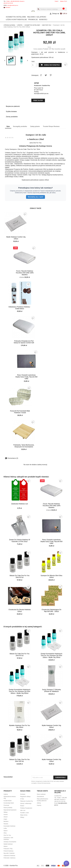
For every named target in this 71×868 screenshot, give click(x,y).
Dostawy (23, 794)
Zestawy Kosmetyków (10, 842)
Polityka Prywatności (26, 808)
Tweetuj (46, 75)
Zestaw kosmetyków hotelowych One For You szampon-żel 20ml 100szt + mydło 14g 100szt (51, 656)
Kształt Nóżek (8, 801)
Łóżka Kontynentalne (16, 20)
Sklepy (6, 812)
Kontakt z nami (25, 813)
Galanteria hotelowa (9, 856)
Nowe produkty (8, 808)
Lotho (5, 828)
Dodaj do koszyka (50, 65)
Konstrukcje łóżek (9, 803)
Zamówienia (40, 797)
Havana (6, 824)
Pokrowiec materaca (9, 858)
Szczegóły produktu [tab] (20, 126)
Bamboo (6, 821)
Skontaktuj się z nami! (35, 197)
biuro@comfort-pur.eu (13, 5)
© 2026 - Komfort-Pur (11, 866)
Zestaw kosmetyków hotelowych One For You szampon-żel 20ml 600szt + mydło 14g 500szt (20, 691)
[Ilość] (34, 65)
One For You (7, 835)
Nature (6, 831)
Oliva (5, 833)
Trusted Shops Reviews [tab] (51, 126)
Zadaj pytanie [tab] (35, 126)
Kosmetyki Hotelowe (16, 17)
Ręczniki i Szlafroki (37, 17)
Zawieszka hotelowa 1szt (20, 504)
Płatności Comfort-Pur (27, 801)
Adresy (39, 803)
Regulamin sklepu (25, 797)
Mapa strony (24, 815)
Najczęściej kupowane (10, 810)
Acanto (6, 814)
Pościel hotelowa (8, 851)
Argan (5, 819)
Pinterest (51, 75)
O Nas (22, 799)
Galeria (6, 794)
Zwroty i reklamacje (26, 803)
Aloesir (6, 817)
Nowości (43, 20)
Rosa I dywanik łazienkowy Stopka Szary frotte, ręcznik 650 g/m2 (26, 377)
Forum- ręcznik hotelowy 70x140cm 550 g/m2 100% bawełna (25, 273)
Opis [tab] (8, 126)
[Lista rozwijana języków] (57, 1)
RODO (22, 806)
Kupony (39, 805)
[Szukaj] (52, 9)
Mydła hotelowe (8, 844)
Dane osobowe (41, 794)
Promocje (33, 20)
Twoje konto (42, 791)
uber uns (23, 810)
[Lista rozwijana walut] (66, 1)
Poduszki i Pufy (8, 849)
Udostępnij (41, 75)
